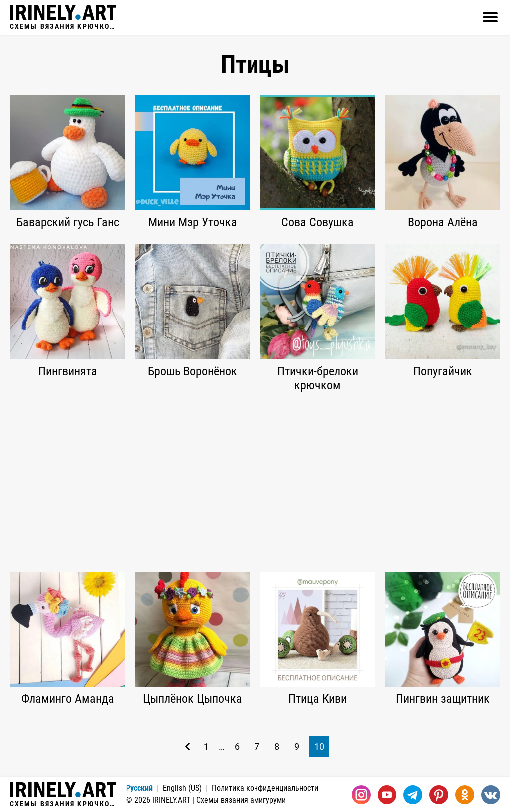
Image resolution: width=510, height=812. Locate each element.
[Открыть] (490, 17)
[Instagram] (361, 795)
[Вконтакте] (491, 795)
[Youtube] (387, 795)
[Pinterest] (439, 795)
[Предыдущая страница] (188, 746)
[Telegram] (413, 795)
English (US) (182, 788)
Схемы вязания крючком (63, 17)
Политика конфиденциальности (265, 788)
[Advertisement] (255, 482)
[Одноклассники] (465, 795)
